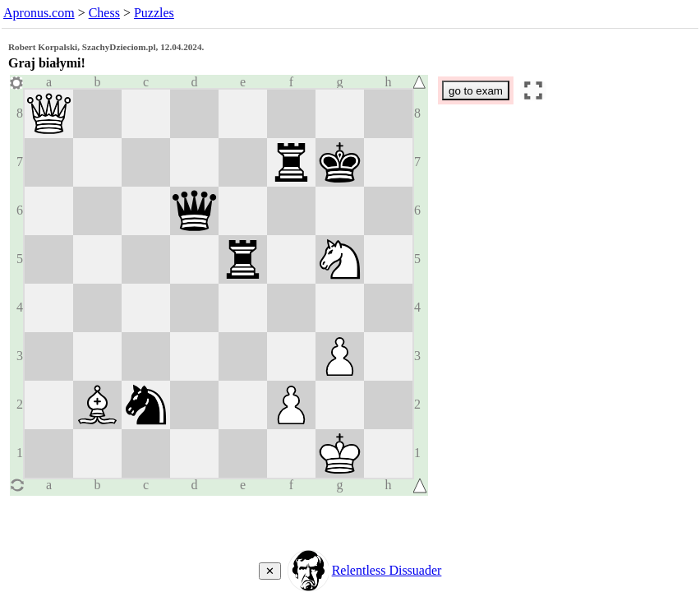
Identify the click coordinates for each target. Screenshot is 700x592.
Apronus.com (39, 13)
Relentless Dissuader (387, 570)
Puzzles (154, 13)
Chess (104, 13)
